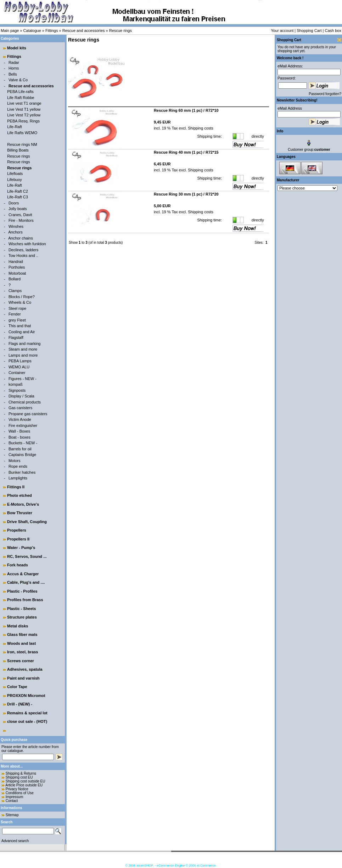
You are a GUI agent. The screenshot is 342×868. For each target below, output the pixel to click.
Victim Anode (20, 419)
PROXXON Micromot (26, 696)
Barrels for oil (20, 449)
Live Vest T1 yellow (24, 109)
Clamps (15, 291)
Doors (14, 203)
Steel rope (17, 308)
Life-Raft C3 (18, 197)
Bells (13, 74)
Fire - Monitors (21, 220)
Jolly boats (18, 209)
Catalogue (32, 31)
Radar (14, 62)
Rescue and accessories (84, 31)
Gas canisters (20, 408)
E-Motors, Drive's (23, 504)
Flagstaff (16, 337)
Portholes (17, 267)
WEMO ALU (19, 367)
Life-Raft (15, 127)
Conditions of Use (20, 793)
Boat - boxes (19, 437)
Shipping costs (200, 128)
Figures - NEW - (23, 379)
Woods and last (21, 643)
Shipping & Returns (21, 773)
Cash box (333, 31)
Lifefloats (15, 174)
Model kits (17, 48)
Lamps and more (23, 355)
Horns (14, 68)
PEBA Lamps (20, 361)
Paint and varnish (23, 678)
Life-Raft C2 (18, 191)
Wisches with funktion (27, 244)
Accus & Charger (23, 574)
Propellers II (18, 539)
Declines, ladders (23, 250)
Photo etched (19, 495)
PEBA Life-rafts (20, 92)
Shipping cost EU (19, 777)
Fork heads (18, 565)
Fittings (52, 31)
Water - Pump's (21, 548)
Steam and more (23, 349)
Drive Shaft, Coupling (27, 522)
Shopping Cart (309, 31)
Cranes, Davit (20, 215)
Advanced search (15, 841)
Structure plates (22, 617)
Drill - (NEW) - (20, 704)
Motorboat (17, 273)
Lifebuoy (15, 180)
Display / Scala (21, 396)
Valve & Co (18, 80)
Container (17, 373)
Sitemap (12, 815)
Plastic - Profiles (22, 591)
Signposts (17, 390)
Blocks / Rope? (22, 297)
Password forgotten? (325, 94)
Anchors (15, 232)
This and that (20, 326)
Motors (15, 461)
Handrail (16, 262)
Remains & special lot (27, 713)
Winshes (16, 226)
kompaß (16, 384)
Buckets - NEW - (23, 443)
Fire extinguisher (23, 425)
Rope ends (18, 466)
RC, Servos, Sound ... (27, 556)
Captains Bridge (22, 455)
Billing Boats (18, 150)
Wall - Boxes (19, 431)
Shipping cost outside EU (26, 781)
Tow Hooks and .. (23, 256)
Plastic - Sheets (21, 609)
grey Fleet (17, 320)
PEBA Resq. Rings (23, 121)
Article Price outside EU (24, 785)
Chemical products (25, 402)
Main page (10, 31)
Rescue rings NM (22, 144)
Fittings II (16, 487)
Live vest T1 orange (24, 103)
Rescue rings (120, 31)
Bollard (15, 279)
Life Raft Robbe (21, 98)
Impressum (14, 797)
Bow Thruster (20, 513)
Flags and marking (25, 344)
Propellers (17, 530)
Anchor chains (21, 238)
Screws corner (21, 661)
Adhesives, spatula (25, 669)
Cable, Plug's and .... (26, 582)
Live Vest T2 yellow (24, 115)
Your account (282, 31)
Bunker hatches (22, 472)
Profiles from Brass (25, 600)
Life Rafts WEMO (22, 133)
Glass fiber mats (22, 634)
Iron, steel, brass (23, 652)
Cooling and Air (22, 332)
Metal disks (18, 626)
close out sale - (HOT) (27, 721)
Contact (12, 801)
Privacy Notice (17, 789)
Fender (15, 314)
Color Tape (17, 687)
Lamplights (18, 478)
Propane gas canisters (28, 414)
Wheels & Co (20, 302)
